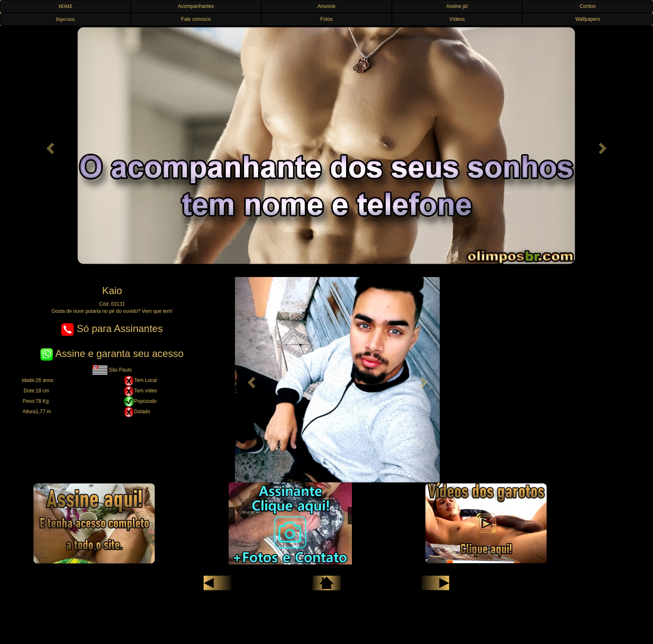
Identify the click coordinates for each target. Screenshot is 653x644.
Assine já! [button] (457, 6)
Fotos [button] (326, 19)
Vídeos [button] (457, 19)
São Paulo (112, 370)
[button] (49, 146)
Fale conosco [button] (196, 19)
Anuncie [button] (326, 6)
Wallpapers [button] (588, 19)
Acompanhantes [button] (196, 6)
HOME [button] (65, 6)
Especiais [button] (65, 19)
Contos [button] (588, 6)
